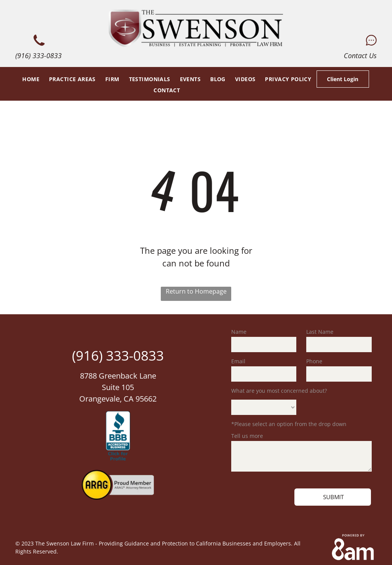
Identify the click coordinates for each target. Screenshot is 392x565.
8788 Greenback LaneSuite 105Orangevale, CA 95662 (118, 387)
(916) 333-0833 (38, 56)
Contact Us (360, 56)
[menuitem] (30, 79)
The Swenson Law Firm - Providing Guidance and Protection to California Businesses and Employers (163, 543)
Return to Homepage (196, 291)
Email (238, 361)
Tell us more (247, 436)
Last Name (320, 332)
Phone (314, 361)
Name (239, 332)
